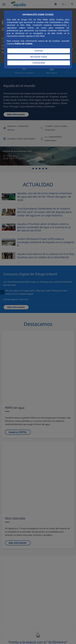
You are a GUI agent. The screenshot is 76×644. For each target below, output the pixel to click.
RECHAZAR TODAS (39, 57)
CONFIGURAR (39, 63)
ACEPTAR (39, 51)
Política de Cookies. (24, 44)
